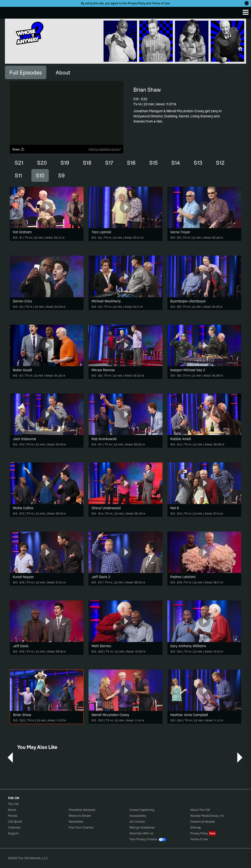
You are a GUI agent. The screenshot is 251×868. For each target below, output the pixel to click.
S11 (18, 175)
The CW (9, 12)
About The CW (200, 810)
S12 (220, 163)
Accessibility (138, 816)
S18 (87, 163)
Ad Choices (137, 822)
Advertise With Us (141, 833)
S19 (65, 163)
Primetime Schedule (82, 810)
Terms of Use (161, 3)
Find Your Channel (81, 827)
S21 (19, 163)
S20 (42, 163)
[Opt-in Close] (247, 3)
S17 (109, 163)
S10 (40, 175)
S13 (198, 163)
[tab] (26, 72)
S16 (131, 163)
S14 (176, 163)
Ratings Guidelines (142, 827)
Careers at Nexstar (203, 822)
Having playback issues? (105, 149)
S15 (153, 163)
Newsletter (76, 822)
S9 (61, 175)
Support (13, 833)
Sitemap (196, 827)
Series (12, 810)
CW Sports (15, 822)
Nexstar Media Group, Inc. (207, 816)
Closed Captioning (142, 810)
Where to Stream (80, 816)
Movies (13, 816)
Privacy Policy (137, 3)
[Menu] (246, 12)
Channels (14, 827)
